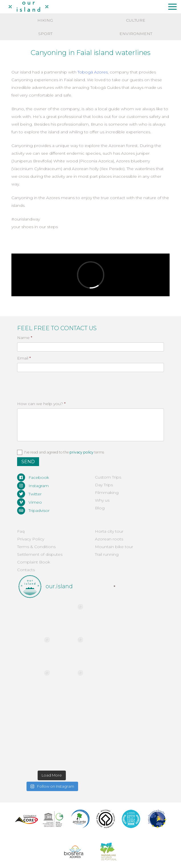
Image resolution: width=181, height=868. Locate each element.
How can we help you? (41, 404)
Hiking (45, 20)
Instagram (33, 486)
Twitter (29, 494)
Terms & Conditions (36, 547)
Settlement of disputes (40, 554)
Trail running (107, 554)
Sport (45, 34)
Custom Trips (108, 477)
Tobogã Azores (93, 72)
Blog (100, 508)
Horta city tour (109, 531)
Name (25, 338)
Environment (136, 34)
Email (24, 358)
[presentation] (47, 383)
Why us (102, 500)
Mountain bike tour (114, 547)
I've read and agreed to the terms (64, 452)
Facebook (33, 477)
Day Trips (104, 485)
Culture (136, 20)
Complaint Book (34, 562)
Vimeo (30, 502)
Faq (21, 531)
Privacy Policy (31, 539)
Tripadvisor (33, 510)
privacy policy (82, 452)
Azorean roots (109, 539)
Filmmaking (107, 493)
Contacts (26, 570)
